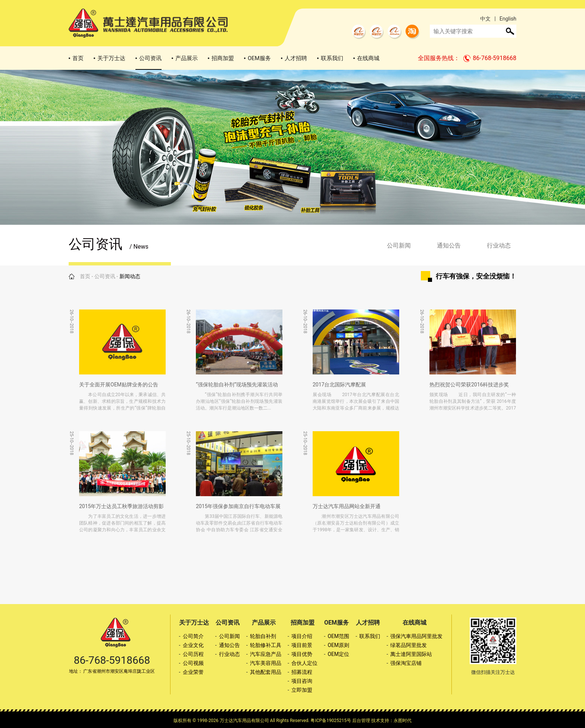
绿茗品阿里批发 (409, 645)
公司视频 (193, 663)
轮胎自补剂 (263, 636)
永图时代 (403, 721)
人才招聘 (296, 58)
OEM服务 (259, 58)
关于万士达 (111, 58)
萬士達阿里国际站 (411, 654)
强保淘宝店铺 (406, 663)
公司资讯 (150, 58)
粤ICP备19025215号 (331, 721)
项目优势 (302, 654)
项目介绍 (302, 636)
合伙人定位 (304, 663)
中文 (485, 19)
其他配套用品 (266, 672)
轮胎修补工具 (266, 645)
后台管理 (361, 721)
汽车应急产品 (266, 654)
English (508, 19)
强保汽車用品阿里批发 (416, 636)
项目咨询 (302, 681)
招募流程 (302, 672)
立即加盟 (302, 690)
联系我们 (332, 58)
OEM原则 (338, 645)
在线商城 (368, 58)
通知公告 (449, 245)
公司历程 (193, 654)
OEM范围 (338, 636)
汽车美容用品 (266, 663)
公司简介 (193, 636)
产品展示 (187, 58)
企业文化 (193, 645)
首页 (78, 58)
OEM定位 (338, 654)
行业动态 (499, 245)
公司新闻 (399, 245)
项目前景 (302, 645)
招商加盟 (223, 58)
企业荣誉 (193, 672)
